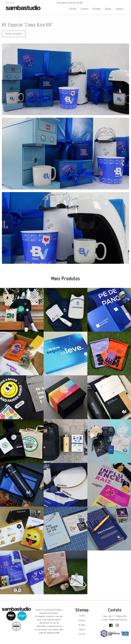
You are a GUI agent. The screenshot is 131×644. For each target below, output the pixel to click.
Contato (119, 9)
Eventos (85, 9)
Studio (82, 616)
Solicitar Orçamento (14, 34)
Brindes (97, 9)
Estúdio (73, 9)
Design (108, 9)
